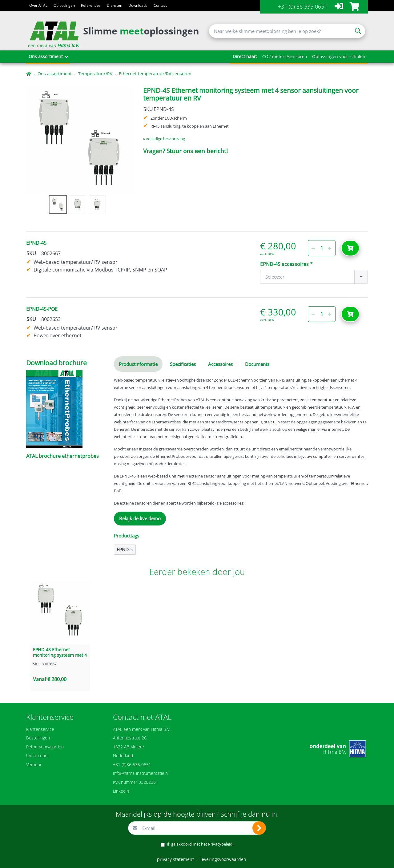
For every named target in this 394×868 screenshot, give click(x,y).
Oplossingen (64, 5)
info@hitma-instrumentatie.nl (141, 773)
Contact (160, 5)
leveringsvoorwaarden (223, 859)
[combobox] (314, 277)
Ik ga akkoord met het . (200, 844)
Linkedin (121, 791)
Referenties (91, 5)
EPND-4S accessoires (284, 264)
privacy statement (175, 859)
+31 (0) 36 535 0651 (303, 6)
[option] (80, 140)
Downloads (138, 5)
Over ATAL (38, 5)
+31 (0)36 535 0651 (132, 765)
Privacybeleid (220, 844)
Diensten (115, 5)
